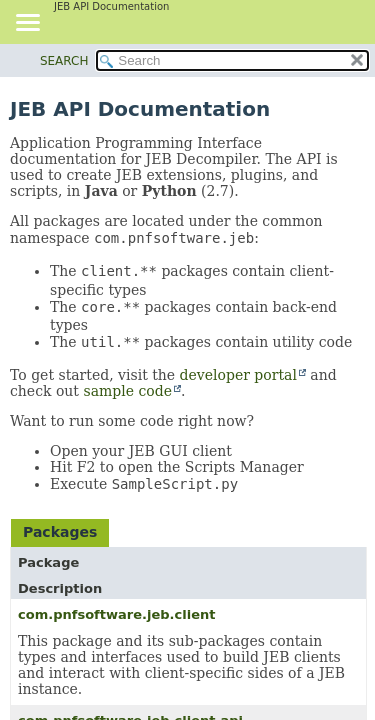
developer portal (238, 375)
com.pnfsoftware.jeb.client (116, 614)
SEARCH (64, 61)
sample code (127, 391)
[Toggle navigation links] (27, 24)
